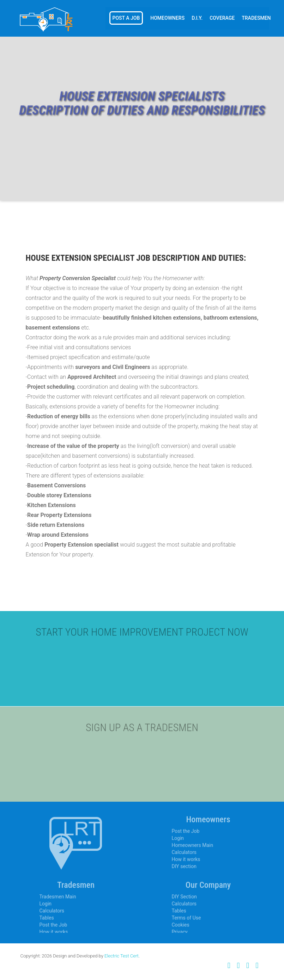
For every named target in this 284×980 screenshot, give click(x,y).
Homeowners (167, 18)
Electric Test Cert (122, 956)
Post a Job (126, 18)
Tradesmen (256, 18)
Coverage (222, 18)
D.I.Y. (197, 18)
